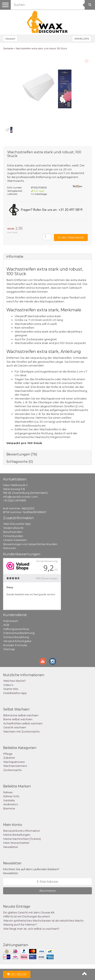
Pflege (8, 754)
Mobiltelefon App (15, 693)
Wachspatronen (14, 762)
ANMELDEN (82, 39)
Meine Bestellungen (17, 835)
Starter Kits (11, 689)
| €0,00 (17, 974)
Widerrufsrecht (13, 528)
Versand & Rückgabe (17, 641)
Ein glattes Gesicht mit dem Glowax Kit (29, 912)
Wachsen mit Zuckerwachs (21, 731)
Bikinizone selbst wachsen (21, 715)
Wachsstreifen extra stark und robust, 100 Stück (41, 48)
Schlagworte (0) (20, 462)
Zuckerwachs (12, 770)
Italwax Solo (11, 796)
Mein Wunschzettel (16, 843)
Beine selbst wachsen (18, 719)
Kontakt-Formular (15, 645)
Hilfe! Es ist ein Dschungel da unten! (27, 916)
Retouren (10, 548)
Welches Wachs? (15, 681)
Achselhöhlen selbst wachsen (23, 723)
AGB (6, 625)
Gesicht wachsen (15, 727)
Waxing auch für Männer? (20, 924)
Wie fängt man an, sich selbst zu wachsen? (31, 929)
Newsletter (11, 847)
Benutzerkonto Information (22, 831)
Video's (8, 685)
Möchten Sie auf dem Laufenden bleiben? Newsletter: (31, 871)
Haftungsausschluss (16, 629)
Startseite (8, 48)
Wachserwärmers (15, 766)
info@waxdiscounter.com (20, 497)
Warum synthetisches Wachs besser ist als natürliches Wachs (43, 921)
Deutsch (10, 39)
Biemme (9, 808)
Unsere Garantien (15, 540)
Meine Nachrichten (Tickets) (22, 839)
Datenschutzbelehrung (19, 633)
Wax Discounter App (17, 524)
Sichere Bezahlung (16, 637)
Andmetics (11, 804)
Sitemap (9, 649)
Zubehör (9, 758)
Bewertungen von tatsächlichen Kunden (30, 544)
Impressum (11, 621)
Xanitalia (9, 800)
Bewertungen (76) (22, 454)
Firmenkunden (13, 536)
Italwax (8, 792)
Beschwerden (13, 532)
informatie (15, 257)
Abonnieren (48, 891)
